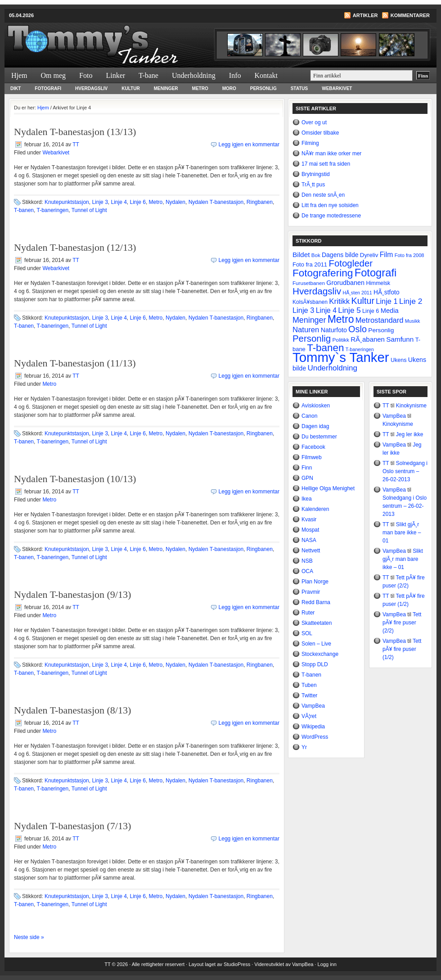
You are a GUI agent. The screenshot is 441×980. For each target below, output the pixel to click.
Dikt (16, 88)
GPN (307, 478)
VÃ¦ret (309, 716)
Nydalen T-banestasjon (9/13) (72, 594)
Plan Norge (315, 582)
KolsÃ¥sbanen (310, 302)
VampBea (313, 706)
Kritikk (339, 301)
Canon (309, 416)
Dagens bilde (340, 255)
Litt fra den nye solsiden (330, 205)
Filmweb (312, 457)
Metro (200, 88)
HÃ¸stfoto (387, 292)
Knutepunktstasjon (67, 202)
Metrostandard (380, 320)
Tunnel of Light (89, 210)
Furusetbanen (309, 283)
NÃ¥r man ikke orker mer (331, 154)
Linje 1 (387, 301)
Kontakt (266, 75)
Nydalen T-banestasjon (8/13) (72, 710)
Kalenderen (315, 509)
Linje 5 (349, 310)
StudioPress (237, 964)
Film (387, 255)
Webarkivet (337, 88)
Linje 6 (138, 202)
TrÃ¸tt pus (313, 185)
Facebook (313, 447)
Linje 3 (100, 202)
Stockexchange (320, 654)
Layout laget (203, 964)
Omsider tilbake (320, 133)
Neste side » (29, 937)
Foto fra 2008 (409, 255)
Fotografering (323, 273)
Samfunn (400, 339)
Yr (304, 747)
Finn (307, 468)
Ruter (308, 613)
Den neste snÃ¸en (323, 195)
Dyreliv (369, 255)
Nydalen (175, 202)
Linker (115, 75)
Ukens (398, 360)
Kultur (130, 88)
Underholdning (194, 75)
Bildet (301, 255)
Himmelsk (378, 283)
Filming (310, 143)
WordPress (315, 737)
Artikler (365, 15)
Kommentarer (410, 15)
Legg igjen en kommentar (249, 145)
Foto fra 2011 (310, 264)
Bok (316, 255)
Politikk (340, 340)
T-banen (24, 210)
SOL (307, 633)
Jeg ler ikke (410, 434)
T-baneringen (53, 210)
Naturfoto (334, 330)
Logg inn (327, 964)
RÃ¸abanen (368, 339)
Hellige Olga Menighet (328, 488)
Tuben (309, 685)
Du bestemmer (319, 437)
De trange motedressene (331, 216)
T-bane (148, 75)
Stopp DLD (315, 664)
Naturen (306, 330)
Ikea (307, 499)
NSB (307, 561)
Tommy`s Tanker (112, 39)
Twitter (309, 695)
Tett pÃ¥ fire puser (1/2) (402, 649)
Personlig (263, 88)
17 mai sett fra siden (326, 164)
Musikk (413, 321)
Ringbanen (260, 202)
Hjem (19, 75)
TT (76, 145)
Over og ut (314, 122)
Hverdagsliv (91, 88)
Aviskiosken (316, 406)
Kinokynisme (411, 406)
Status (299, 88)
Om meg (54, 75)
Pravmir (311, 592)
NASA (309, 540)
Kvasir (309, 519)
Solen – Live (316, 644)
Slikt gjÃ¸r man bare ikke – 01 (402, 533)
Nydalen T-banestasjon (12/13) (75, 247)
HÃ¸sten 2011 (358, 293)
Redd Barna (316, 602)
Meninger (166, 88)
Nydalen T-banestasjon (216, 202)
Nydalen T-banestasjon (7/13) (72, 826)
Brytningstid (316, 174)
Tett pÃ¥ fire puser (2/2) (402, 623)
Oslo (358, 329)
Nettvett (311, 551)
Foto (86, 75)
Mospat (310, 530)
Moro (229, 88)
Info (235, 75)
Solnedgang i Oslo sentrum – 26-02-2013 (405, 471)
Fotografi (48, 88)
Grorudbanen (345, 283)
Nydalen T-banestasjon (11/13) (75, 363)
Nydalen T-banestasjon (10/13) (75, 479)
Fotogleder (351, 263)
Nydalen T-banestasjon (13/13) (75, 132)
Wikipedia (313, 727)
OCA (307, 571)
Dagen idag (315, 426)
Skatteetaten (317, 623)
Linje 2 (411, 301)
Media (390, 311)
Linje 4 (119, 202)
